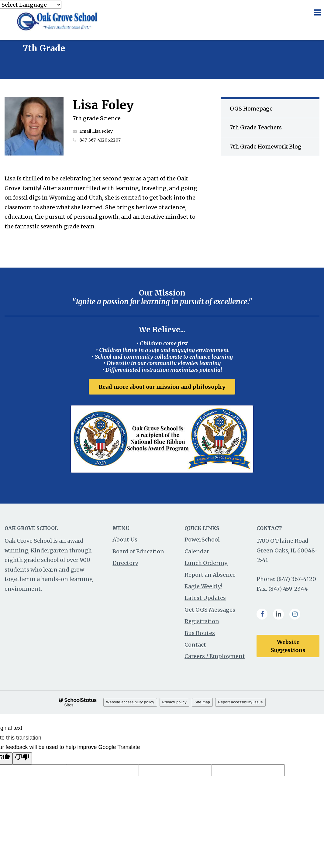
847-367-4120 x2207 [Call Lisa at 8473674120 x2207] (100, 140)
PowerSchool (202, 540)
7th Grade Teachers (256, 127)
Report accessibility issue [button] (240, 702)
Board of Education (138, 551)
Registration (202, 621)
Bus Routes (200, 633)
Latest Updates (205, 598)
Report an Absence (210, 575)
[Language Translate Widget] (31, 5)
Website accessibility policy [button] (130, 702)
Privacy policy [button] (174, 702)
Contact (195, 645)
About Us (125, 540)
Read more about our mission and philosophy (162, 387)
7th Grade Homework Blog (266, 147)
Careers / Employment (215, 656)
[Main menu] (317, 12)
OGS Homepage (251, 109)
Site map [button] (202, 702)
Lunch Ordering (206, 563)
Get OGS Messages (210, 610)
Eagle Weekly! (203, 586)
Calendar (197, 551)
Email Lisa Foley (96, 131)
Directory (125, 563)
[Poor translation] (22, 759)
